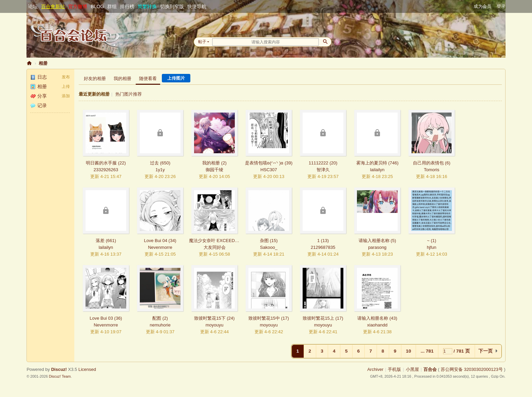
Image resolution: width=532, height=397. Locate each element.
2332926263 (106, 170)
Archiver (375, 369)
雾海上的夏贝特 (372, 163)
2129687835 (323, 247)
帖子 (202, 42)
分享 (39, 96)
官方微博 (78, 6)
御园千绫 (214, 170)
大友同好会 (215, 247)
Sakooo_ (269, 247)
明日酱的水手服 (101, 163)
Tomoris (432, 170)
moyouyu (215, 325)
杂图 (264, 241)
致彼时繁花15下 (210, 318)
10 (408, 351)
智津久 (323, 170)
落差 (100, 241)
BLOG (97, 6)
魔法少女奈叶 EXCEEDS (213, 241)
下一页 (486, 351)
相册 (43, 63)
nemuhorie (160, 325)
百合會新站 (53, 6)
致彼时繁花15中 (264, 318)
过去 (154, 163)
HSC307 (269, 170)
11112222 (319, 163)
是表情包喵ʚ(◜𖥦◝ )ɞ (264, 163)
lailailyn (377, 170)
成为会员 (482, 6)
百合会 (29, 63)
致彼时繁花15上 (318, 318)
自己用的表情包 (428, 163)
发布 (66, 77)
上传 (66, 86)
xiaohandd (377, 325)
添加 (66, 96)
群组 (112, 6)
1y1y (160, 170)
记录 (39, 105)
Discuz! (59, 369)
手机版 (394, 369)
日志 (39, 77)
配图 (157, 318)
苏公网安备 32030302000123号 (472, 369)
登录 (501, 6)
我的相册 (122, 78)
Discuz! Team (60, 376)
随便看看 (148, 78)
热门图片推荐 (129, 94)
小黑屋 (412, 369)
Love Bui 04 (156, 241)
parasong (377, 247)
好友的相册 (95, 78)
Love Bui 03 (101, 318)
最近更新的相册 (94, 94)
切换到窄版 (172, 6)
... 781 (427, 351)
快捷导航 (197, 6)
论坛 (33, 6)
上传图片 (176, 78)
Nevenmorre (160, 247)
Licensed (87, 369)
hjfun (432, 247)
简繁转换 (147, 6)
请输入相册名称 (374, 241)
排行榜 (127, 6)
